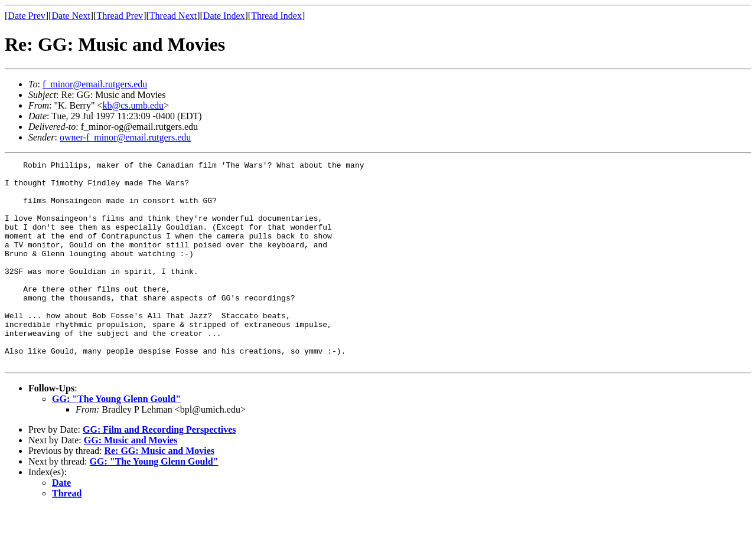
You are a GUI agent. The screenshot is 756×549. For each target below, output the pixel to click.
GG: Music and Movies (131, 481)
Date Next (71, 16)
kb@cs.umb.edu (133, 105)
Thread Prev (120, 16)
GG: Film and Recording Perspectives (159, 470)
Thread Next (173, 16)
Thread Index (276, 16)
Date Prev (27, 16)
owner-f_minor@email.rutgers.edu (125, 137)
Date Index (224, 16)
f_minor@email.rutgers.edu (95, 84)
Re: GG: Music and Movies (159, 491)
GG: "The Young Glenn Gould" (116, 439)
